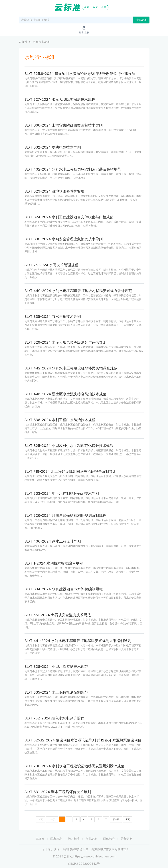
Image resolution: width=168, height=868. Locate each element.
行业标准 (91, 839)
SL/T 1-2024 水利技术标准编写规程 (54, 563)
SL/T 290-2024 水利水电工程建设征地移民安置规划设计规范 (75, 766)
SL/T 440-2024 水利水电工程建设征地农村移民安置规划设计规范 (78, 291)
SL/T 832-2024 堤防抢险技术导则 (53, 147)
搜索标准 (141, 20)
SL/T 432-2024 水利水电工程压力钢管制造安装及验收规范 (73, 169)
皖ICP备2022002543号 (84, 864)
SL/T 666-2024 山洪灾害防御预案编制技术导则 (64, 125)
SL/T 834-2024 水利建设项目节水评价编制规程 (64, 589)
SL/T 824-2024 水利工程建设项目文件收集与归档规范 (69, 217)
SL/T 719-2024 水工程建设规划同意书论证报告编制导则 (70, 471)
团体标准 (109, 839)
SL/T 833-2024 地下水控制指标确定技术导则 (62, 493)
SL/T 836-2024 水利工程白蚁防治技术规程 (60, 420)
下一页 (116, 819)
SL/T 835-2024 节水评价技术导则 (53, 317)
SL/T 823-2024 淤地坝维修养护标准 (55, 191)
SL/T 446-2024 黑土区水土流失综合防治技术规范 (66, 394)
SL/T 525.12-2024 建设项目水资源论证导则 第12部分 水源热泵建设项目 (83, 740)
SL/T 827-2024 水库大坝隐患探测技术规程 (60, 99)
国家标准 (56, 839)
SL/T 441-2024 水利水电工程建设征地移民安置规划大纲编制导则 (78, 641)
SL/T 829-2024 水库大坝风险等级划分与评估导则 (65, 342)
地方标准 (74, 839)
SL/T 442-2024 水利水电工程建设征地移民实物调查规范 (71, 368)
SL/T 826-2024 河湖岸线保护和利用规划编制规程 (65, 515)
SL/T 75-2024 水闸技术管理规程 (51, 265)
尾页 (127, 819)
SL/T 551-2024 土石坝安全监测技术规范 (58, 615)
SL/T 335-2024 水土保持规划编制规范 (56, 692)
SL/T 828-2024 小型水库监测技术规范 (56, 667)
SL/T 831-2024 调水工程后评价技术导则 (58, 792)
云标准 (23, 42)
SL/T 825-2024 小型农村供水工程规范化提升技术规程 (69, 446)
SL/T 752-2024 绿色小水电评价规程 (54, 718)
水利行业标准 (41, 42)
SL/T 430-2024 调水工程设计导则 (53, 541)
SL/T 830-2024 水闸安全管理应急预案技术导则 (64, 239)
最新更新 (127, 839)
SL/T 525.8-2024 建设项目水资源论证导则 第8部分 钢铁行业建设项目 (82, 74)
